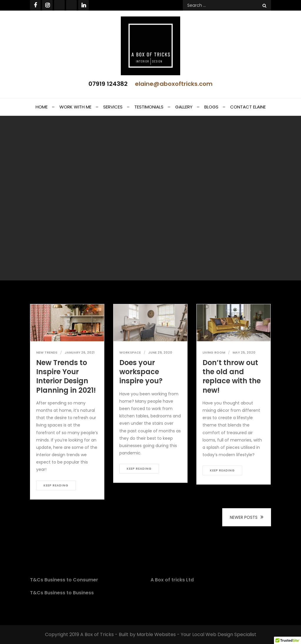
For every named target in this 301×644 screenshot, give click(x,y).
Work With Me (75, 107)
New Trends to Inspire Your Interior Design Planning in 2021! (66, 376)
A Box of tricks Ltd (172, 580)
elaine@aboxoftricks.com (174, 84)
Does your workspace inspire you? (141, 372)
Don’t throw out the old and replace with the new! (232, 376)
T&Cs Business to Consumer (64, 580)
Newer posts (244, 517)
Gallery (184, 107)
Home (42, 107)
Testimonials (149, 107)
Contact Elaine (248, 107)
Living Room (214, 352)
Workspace (130, 352)
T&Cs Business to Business (62, 593)
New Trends (47, 352)
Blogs (211, 107)
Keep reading (56, 485)
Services (113, 107)
